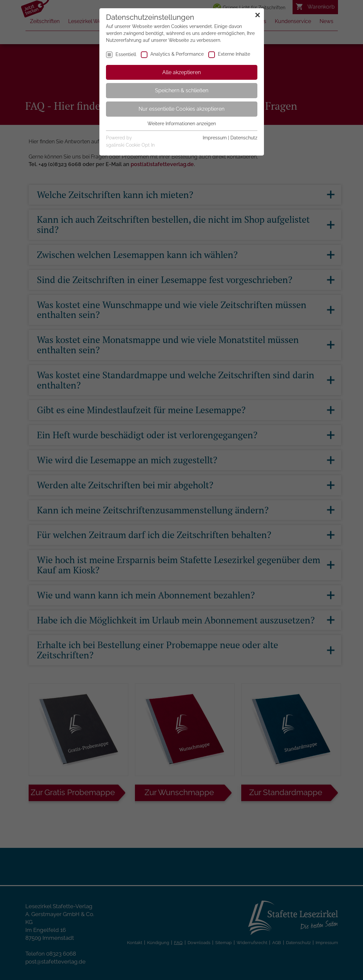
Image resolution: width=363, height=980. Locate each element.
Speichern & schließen (182, 90)
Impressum (215, 138)
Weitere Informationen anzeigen (182, 124)
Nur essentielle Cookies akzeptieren (181, 109)
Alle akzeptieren (181, 72)
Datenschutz (244, 138)
